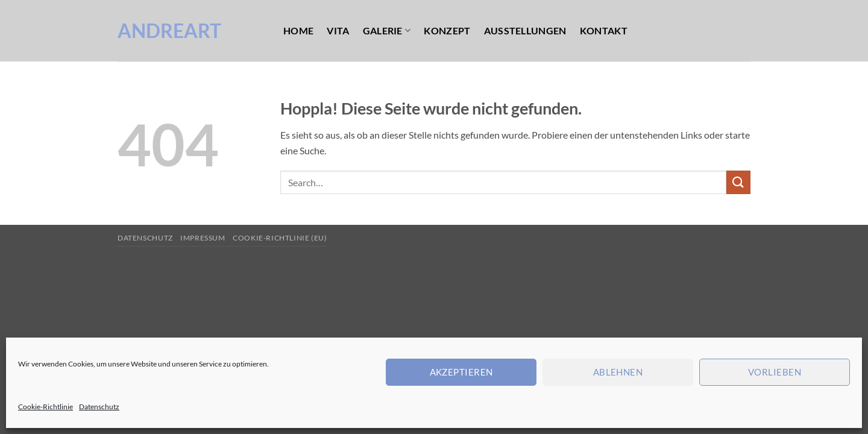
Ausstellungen (525, 30)
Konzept (447, 30)
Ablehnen (618, 372)
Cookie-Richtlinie (46, 407)
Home (298, 30)
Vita (338, 30)
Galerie (387, 30)
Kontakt (604, 30)
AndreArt (169, 31)
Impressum (203, 238)
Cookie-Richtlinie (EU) (280, 238)
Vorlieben (775, 372)
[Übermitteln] (738, 182)
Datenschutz (99, 407)
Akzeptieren (461, 372)
